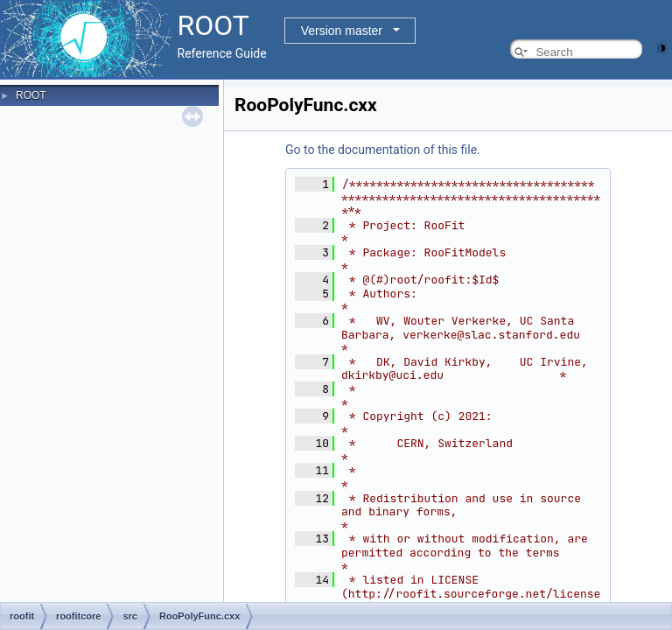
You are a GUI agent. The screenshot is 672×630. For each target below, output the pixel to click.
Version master (342, 31)
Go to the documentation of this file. (383, 150)
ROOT (31, 95)
